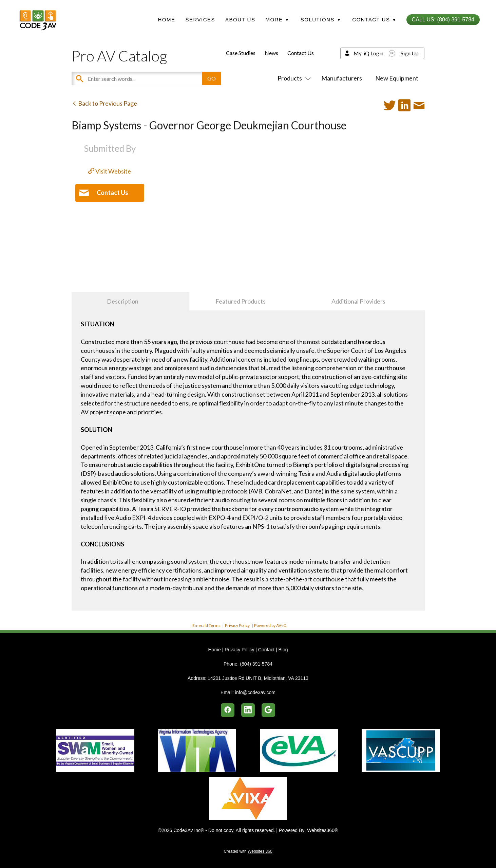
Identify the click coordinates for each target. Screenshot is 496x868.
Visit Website (110, 171)
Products (293, 78)
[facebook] (228, 710)
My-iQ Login (368, 53)
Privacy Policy (237, 625)
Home (166, 20)
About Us (240, 20)
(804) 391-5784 (256, 664)
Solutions (321, 20)
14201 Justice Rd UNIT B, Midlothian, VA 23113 (258, 678)
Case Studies (241, 53)
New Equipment (397, 78)
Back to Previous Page (104, 103)
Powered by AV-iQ (270, 625)
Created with (248, 851)
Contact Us (301, 53)
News (271, 53)
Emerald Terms (206, 625)
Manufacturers (342, 78)
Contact (266, 650)
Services (200, 20)
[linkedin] (248, 710)
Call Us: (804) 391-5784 (443, 20)
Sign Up (410, 53)
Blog (283, 650)
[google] (268, 710)
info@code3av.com (255, 692)
